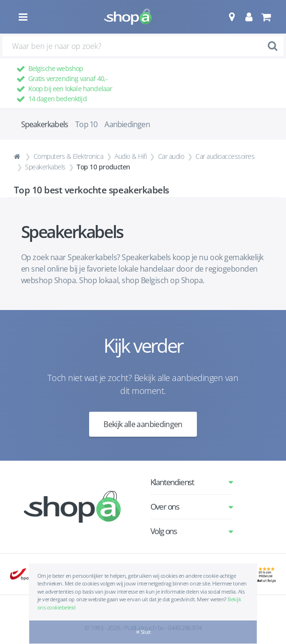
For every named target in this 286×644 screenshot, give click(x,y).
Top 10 (86, 124)
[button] (232, 17)
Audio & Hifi (131, 156)
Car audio (171, 156)
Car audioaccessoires (225, 156)
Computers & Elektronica (69, 156)
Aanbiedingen (127, 124)
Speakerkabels (45, 167)
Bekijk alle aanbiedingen (143, 424)
